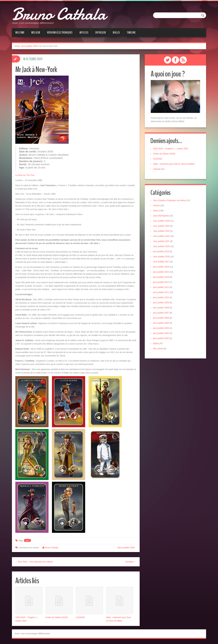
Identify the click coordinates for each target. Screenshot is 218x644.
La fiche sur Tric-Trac (25, 175)
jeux (27, 541)
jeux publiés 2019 (161, 252)
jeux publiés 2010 (161, 298)
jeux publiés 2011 (161, 293)
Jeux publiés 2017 (162, 262)
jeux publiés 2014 (161, 277)
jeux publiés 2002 (161, 339)
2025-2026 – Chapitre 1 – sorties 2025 (171, 149)
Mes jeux (36, 33)
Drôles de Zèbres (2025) (57, 617)
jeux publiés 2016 (161, 267)
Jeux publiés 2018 (162, 257)
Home (17, 46)
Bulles (116, 33)
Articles (84, 33)
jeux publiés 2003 (161, 334)
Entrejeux (100, 33)
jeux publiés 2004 (161, 328)
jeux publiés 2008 (161, 308)
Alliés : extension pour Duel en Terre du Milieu (174, 164)
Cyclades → (131, 562)
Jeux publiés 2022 (162, 237)
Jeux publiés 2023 (162, 231)
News (156, 211)
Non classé (158, 349)
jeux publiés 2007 (161, 313)
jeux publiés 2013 (161, 282)
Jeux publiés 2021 (162, 242)
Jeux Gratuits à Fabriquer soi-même (170, 201)
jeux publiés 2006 (161, 318)
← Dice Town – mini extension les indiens (34, 562)
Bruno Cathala (63, 14)
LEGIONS (80, 617)
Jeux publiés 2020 (162, 247)
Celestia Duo (159, 169)
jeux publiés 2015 (161, 272)
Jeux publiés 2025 (162, 221)
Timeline (131, 33)
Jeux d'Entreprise (161, 216)
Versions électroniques (60, 33)
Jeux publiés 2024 (162, 226)
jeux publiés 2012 (161, 288)
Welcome (20, 33)
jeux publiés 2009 (30, 46)
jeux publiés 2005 (161, 323)
